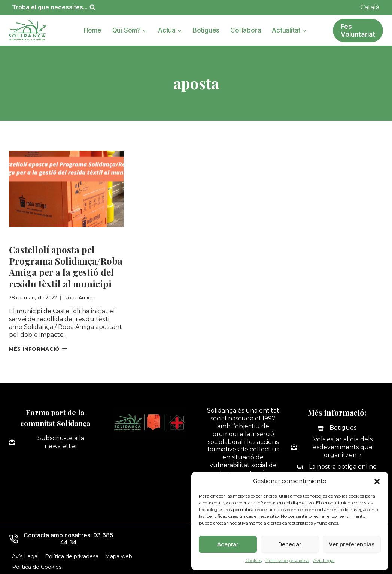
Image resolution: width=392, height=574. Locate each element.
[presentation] (66, 189)
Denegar (290, 544)
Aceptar (228, 544)
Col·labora (246, 30)
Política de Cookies (37, 567)
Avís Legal (324, 560)
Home (93, 30)
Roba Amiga (28, 237)
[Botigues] (337, 428)
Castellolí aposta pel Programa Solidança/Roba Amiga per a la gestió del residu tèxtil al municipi (66, 266)
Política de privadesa (287, 560)
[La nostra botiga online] (337, 467)
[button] (377, 481)
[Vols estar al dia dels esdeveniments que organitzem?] (337, 447)
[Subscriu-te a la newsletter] (55, 442)
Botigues (206, 30)
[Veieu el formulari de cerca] (54, 7)
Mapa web (118, 556)
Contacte (195, 61)
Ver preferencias (352, 544)
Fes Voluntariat (358, 30)
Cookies (253, 560)
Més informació (38, 349)
